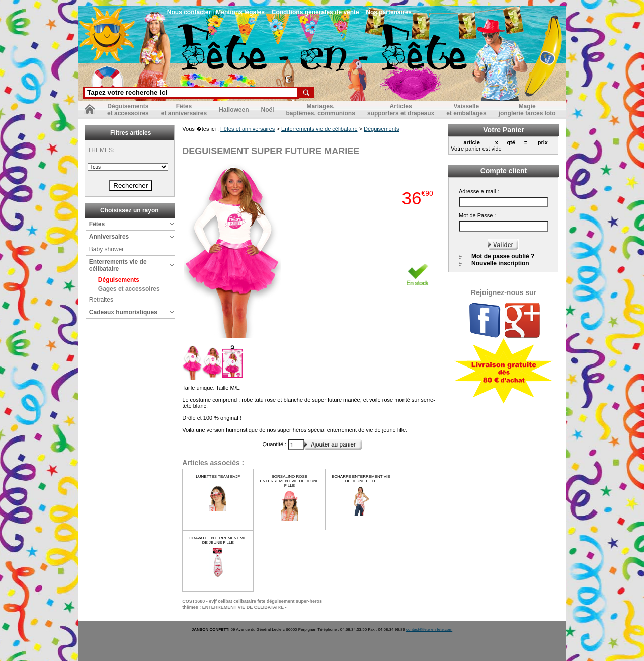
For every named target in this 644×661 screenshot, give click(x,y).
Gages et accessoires (129, 289)
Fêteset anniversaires (184, 110)
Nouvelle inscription (500, 263)
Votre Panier (503, 130)
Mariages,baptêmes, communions (321, 110)
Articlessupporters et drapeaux (401, 110)
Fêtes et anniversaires (248, 129)
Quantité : (275, 444)
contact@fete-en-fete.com (429, 630)
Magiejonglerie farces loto (527, 110)
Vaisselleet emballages (466, 110)
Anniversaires (109, 237)
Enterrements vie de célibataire (118, 265)
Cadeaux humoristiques (123, 312)
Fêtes (97, 224)
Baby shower (106, 249)
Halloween (234, 110)
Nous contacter (189, 12)
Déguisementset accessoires (128, 110)
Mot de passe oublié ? (503, 256)
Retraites (101, 300)
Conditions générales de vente (315, 12)
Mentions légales (240, 12)
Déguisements (119, 280)
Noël (267, 110)
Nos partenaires (389, 12)
